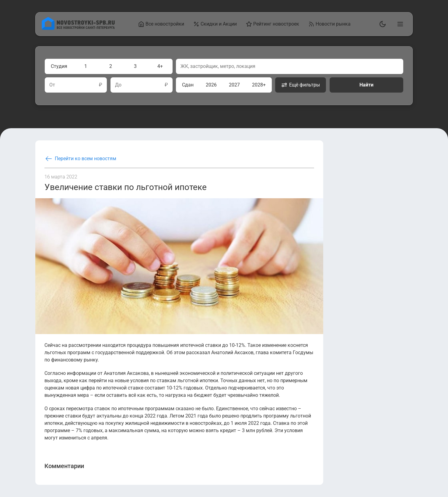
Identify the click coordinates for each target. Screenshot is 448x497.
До (118, 85)
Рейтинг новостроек (273, 24)
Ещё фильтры (301, 85)
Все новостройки (161, 24)
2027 (234, 85)
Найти (366, 85)
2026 (211, 85)
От (52, 85)
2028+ (259, 85)
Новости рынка (329, 24)
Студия (59, 66)
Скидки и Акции (215, 24)
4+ (160, 66)
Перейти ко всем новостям (80, 159)
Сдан (188, 85)
